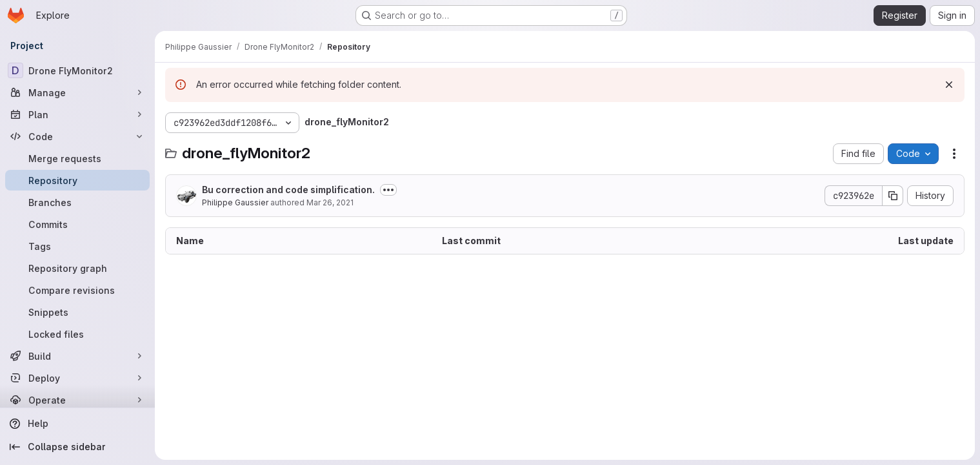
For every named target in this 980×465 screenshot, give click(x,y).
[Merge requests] (77, 158)
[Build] (77, 356)
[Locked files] (77, 334)
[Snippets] (77, 312)
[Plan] (77, 114)
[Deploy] (77, 378)
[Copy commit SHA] (893, 196)
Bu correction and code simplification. (288, 190)
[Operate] (77, 400)
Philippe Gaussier (235, 202)
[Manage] (77, 92)
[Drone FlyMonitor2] (77, 70)
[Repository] (77, 180)
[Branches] (77, 202)
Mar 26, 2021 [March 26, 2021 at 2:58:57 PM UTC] (330, 202)
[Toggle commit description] (388, 190)
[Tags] (77, 246)
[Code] (77, 136)
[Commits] (77, 224)
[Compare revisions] (77, 290)
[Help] (77, 424)
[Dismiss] (949, 85)
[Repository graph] (77, 268)
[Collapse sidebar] (77, 447)
